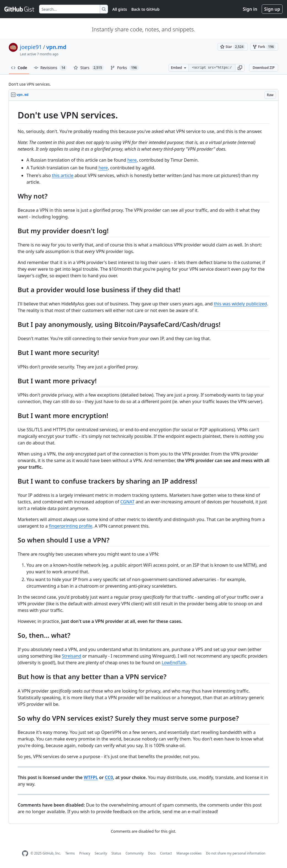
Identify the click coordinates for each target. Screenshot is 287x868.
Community (135, 853)
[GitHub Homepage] (25, 854)
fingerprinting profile (71, 526)
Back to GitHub (145, 9)
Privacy (85, 853)
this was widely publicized (240, 304)
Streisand (72, 656)
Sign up (272, 9)
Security (101, 853)
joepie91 (31, 47)
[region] (143, 462)
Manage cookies (189, 853)
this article (63, 175)
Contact (166, 853)
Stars (89, 68)
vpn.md (56, 47)
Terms (70, 853)
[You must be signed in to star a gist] (233, 47)
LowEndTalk (174, 663)
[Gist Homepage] (20, 9)
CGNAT (128, 502)
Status (116, 853)
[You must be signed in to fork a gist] (264, 47)
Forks (124, 68)
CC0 (109, 777)
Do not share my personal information (236, 853)
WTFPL (91, 777)
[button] (240, 68)
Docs (152, 853)
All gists (120, 9)
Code (19, 68)
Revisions (51, 68)
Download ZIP (264, 68)
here (132, 160)
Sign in (250, 9)
